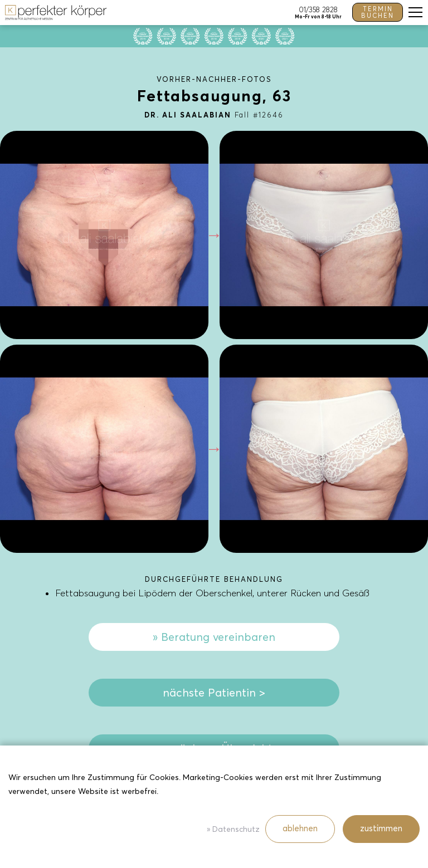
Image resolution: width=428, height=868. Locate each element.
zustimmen (381, 828)
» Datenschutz (233, 829)
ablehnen (300, 828)
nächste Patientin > (214, 693)
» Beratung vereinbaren (214, 637)
